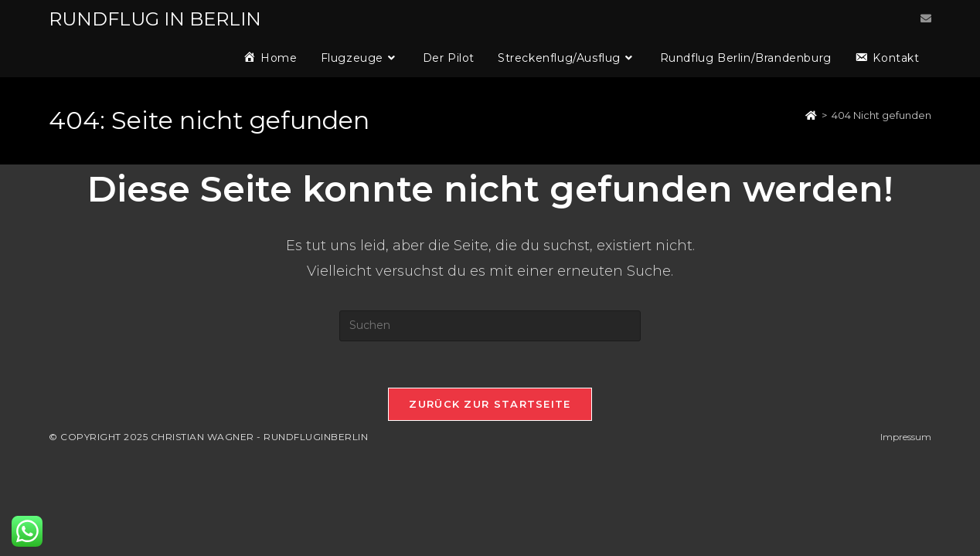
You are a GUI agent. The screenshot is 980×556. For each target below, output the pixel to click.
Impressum (906, 437)
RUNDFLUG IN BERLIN (155, 19)
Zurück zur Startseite (490, 404)
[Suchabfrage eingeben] (490, 326)
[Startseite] (811, 115)
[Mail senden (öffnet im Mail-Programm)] (926, 19)
